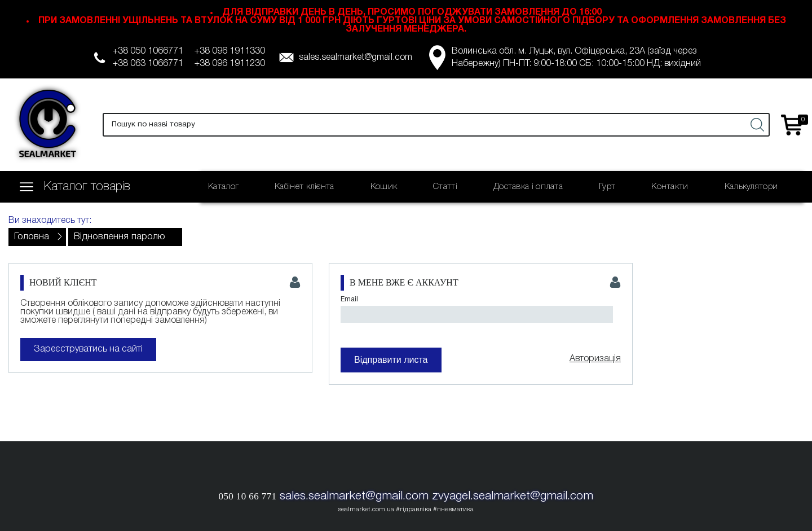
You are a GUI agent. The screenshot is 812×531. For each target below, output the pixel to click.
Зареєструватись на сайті (88, 349)
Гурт (607, 187)
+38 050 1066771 (148, 51)
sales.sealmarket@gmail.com (356, 58)
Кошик (384, 187)
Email (349, 299)
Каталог (223, 187)
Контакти (670, 187)
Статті (445, 187)
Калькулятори (751, 187)
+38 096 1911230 (230, 64)
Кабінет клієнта (304, 187)
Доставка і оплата (528, 187)
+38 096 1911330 (230, 51)
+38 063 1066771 (148, 64)
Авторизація (595, 359)
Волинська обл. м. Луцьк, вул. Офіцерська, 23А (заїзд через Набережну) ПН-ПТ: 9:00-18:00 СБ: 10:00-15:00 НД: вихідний (576, 58)
